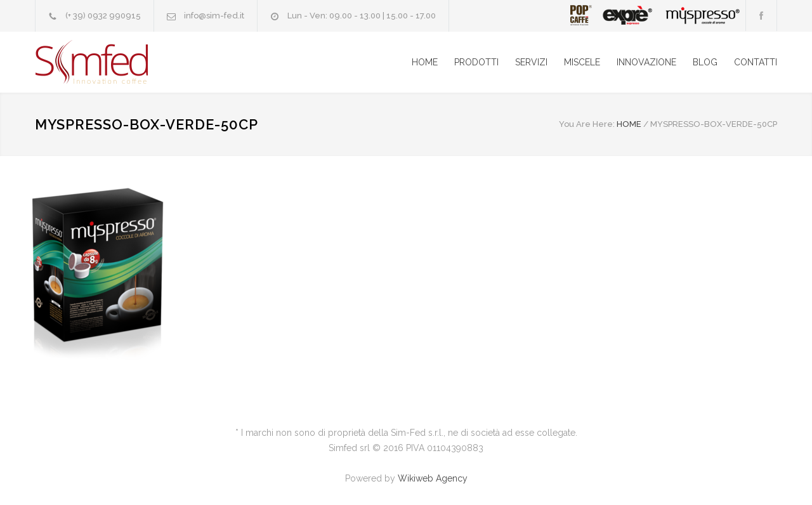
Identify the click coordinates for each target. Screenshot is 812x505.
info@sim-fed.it (214, 16)
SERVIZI (531, 62)
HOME (425, 62)
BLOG (705, 62)
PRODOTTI (476, 62)
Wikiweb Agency (433, 478)
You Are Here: (587, 124)
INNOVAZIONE (646, 62)
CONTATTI (756, 62)
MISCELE (582, 62)
